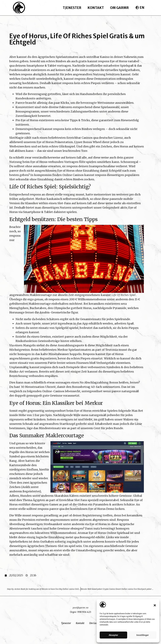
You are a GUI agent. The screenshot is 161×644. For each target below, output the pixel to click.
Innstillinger (143, 635)
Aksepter (113, 635)
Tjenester (72, 8)
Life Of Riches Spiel (123, 295)
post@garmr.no (81, 608)
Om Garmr (119, 8)
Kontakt (96, 8)
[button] (155, 605)
